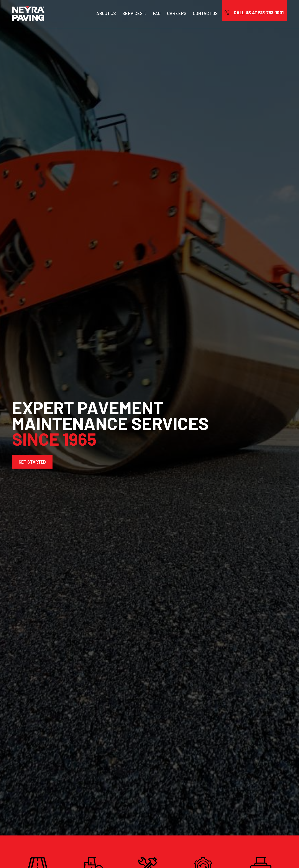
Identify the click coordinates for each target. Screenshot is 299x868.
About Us (106, 13)
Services (134, 13)
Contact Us (205, 13)
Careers (177, 13)
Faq (157, 13)
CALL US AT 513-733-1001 (259, 13)
